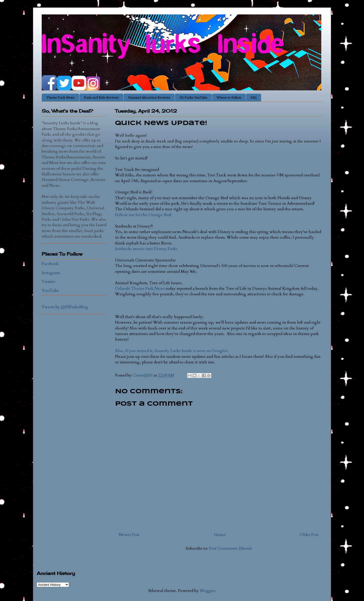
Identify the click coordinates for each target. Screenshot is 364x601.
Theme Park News (60, 98)
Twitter (48, 282)
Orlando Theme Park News (140, 288)
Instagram (51, 273)
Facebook (50, 264)
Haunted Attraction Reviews (149, 98)
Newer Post (129, 535)
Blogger (207, 591)
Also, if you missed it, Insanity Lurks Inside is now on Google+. (172, 351)
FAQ (254, 98)
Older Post (309, 535)
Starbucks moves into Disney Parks (146, 249)
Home (220, 535)
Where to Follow (229, 98)
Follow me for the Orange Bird (143, 215)
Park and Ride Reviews (101, 98)
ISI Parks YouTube (193, 98)
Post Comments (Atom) (230, 548)
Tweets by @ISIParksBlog (65, 307)
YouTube (50, 291)
